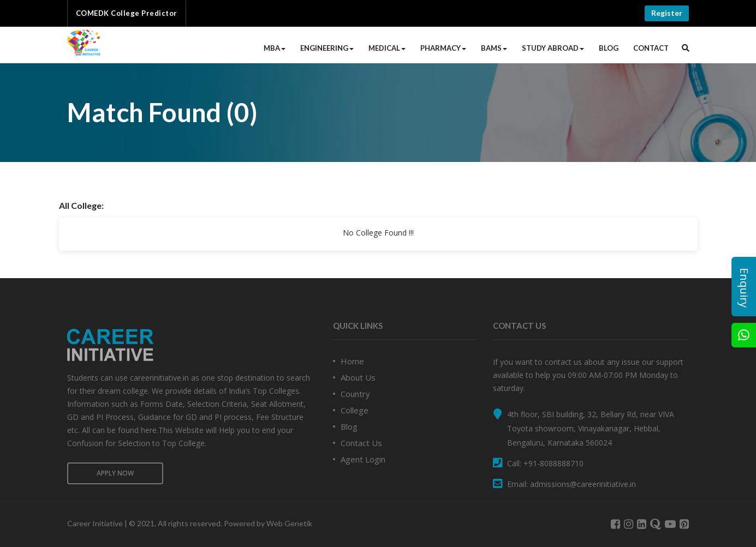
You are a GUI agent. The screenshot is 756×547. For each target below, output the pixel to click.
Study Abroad (553, 48)
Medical (387, 48)
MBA (275, 48)
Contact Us (361, 443)
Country (355, 394)
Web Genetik (289, 523)
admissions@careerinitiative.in (583, 484)
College (355, 410)
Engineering (327, 48)
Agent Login (363, 459)
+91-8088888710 (553, 463)
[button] (686, 48)
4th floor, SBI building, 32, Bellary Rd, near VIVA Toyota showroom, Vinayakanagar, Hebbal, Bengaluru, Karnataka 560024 (591, 428)
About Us (358, 377)
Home (352, 361)
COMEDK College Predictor (127, 13)
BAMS (494, 48)
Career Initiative (95, 523)
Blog (609, 48)
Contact (651, 48)
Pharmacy (443, 48)
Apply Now (115, 473)
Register (667, 13)
